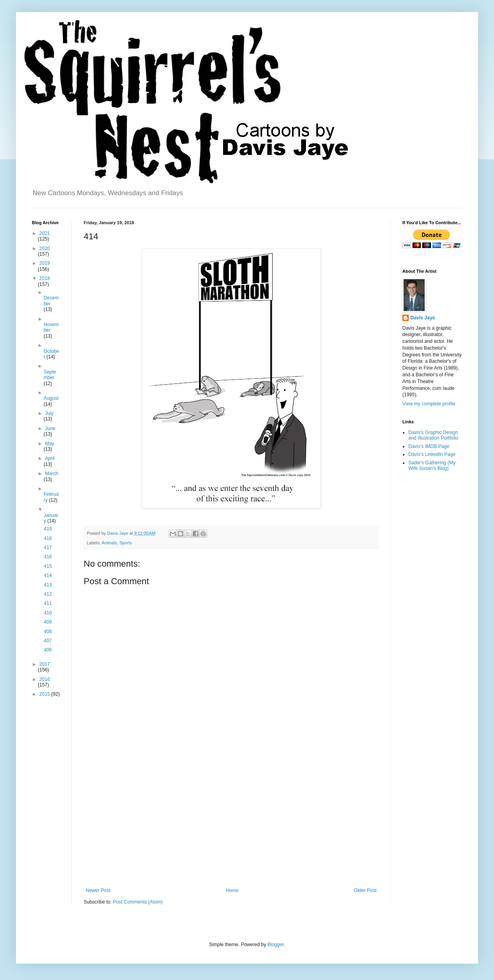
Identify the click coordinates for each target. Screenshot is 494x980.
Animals (109, 543)
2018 (45, 278)
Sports (126, 543)
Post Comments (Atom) (138, 902)
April (50, 458)
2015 (45, 694)
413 (48, 585)
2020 (45, 248)
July (49, 413)
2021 (45, 233)
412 (48, 594)
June (50, 428)
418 (48, 538)
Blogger (275, 945)
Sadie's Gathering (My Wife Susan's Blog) (432, 466)
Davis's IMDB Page (429, 446)
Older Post (365, 890)
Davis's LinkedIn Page (432, 454)
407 (48, 641)
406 (48, 650)
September (50, 375)
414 (48, 575)
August (51, 398)
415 (48, 566)
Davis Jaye (423, 318)
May (50, 444)
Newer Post (98, 890)
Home (232, 890)
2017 (45, 664)
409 (48, 622)
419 (48, 529)
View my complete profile (429, 404)
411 (48, 603)
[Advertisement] (231, 822)
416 (48, 557)
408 (48, 632)
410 (48, 613)
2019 (45, 263)
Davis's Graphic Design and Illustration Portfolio (433, 435)
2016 (45, 679)
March (52, 473)
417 (48, 548)
